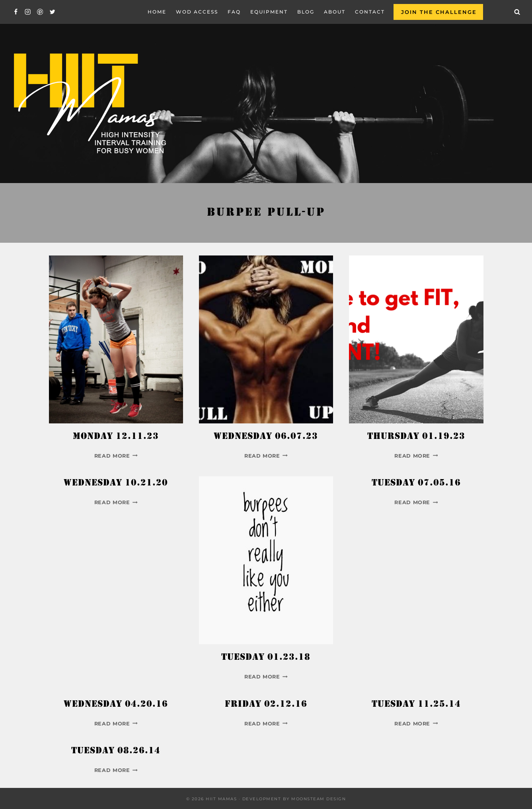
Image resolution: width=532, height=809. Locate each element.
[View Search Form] (517, 12)
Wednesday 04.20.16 (116, 705)
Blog (306, 12)
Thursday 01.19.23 (416, 437)
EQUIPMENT (269, 12)
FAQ (234, 12)
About (335, 12)
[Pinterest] (40, 12)
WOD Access (197, 12)
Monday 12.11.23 (116, 437)
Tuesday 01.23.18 (266, 658)
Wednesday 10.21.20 (116, 483)
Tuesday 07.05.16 (416, 483)
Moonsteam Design (319, 799)
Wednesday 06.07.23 (266, 437)
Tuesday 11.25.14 (416, 705)
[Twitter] (52, 12)
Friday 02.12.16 (266, 705)
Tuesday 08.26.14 (116, 751)
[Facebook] (16, 12)
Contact (370, 12)
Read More (116, 456)
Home (157, 12)
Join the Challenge (439, 12)
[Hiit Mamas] (89, 104)
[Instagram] (28, 12)
